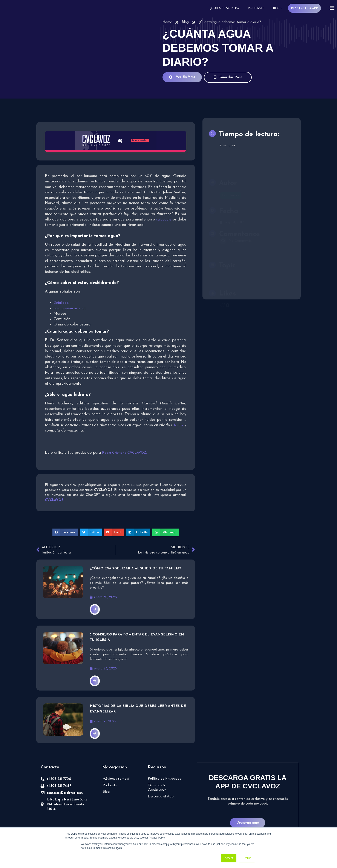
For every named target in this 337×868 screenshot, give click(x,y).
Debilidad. (61, 302)
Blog (278, 8)
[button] (67, 532)
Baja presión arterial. (70, 308)
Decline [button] (247, 858)
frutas (178, 425)
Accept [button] (229, 858)
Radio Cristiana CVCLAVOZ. (125, 452)
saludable (52, 225)
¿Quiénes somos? (226, 8)
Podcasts (257, 8)
